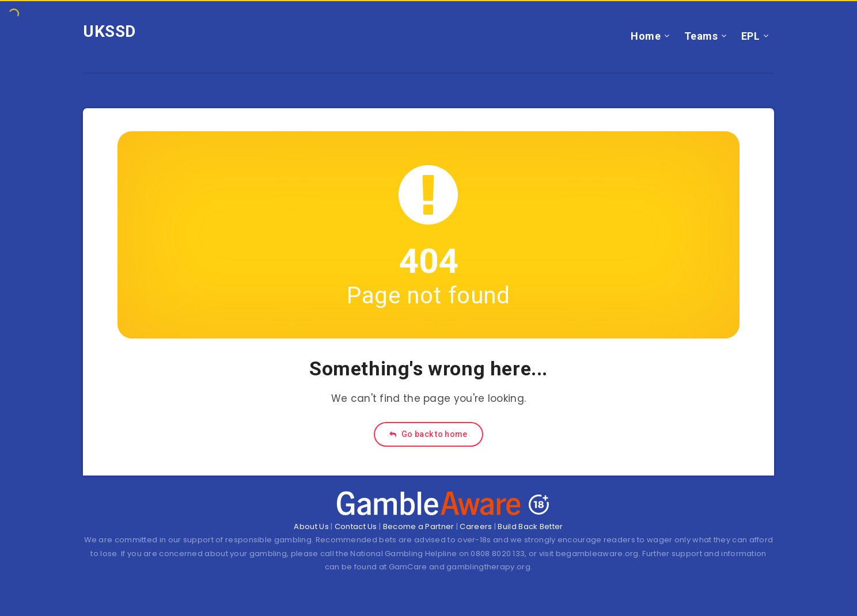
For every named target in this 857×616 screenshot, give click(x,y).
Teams (701, 36)
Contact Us (356, 526)
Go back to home (428, 434)
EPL (751, 36)
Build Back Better (530, 526)
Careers (476, 526)
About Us (311, 526)
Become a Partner (419, 526)
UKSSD (109, 31)
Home (646, 36)
